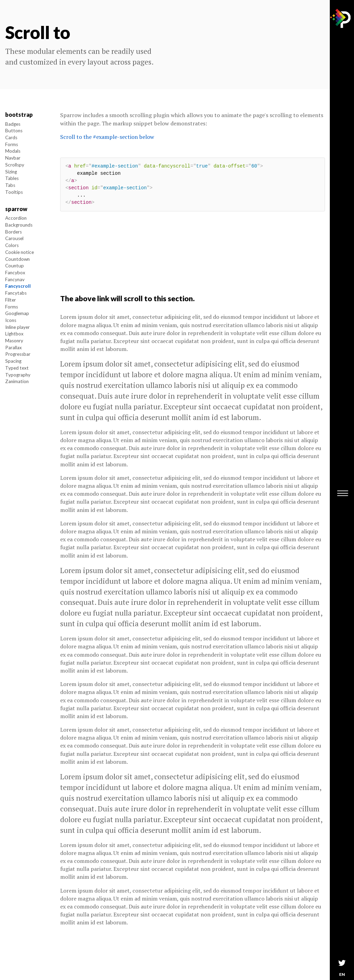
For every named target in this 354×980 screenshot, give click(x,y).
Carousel (14, 238)
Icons (11, 320)
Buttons (14, 131)
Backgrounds (19, 225)
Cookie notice (20, 252)
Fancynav (15, 279)
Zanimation (17, 381)
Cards (11, 137)
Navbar (13, 158)
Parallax (13, 348)
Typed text (17, 368)
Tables (12, 178)
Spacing (13, 361)
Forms (12, 144)
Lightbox (14, 334)
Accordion (16, 218)
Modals (13, 151)
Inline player (17, 327)
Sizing (11, 172)
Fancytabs (16, 293)
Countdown (17, 259)
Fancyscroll (18, 286)
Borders (13, 232)
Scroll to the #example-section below (107, 137)
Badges (13, 124)
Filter (11, 300)
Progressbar (18, 354)
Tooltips (14, 192)
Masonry (14, 341)
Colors (12, 245)
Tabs (10, 185)
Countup (15, 266)
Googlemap (17, 313)
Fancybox (15, 273)
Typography (18, 375)
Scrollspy (15, 165)
